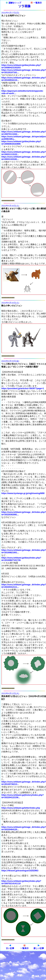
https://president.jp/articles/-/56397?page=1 (23, 388)
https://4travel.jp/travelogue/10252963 (20, 871)
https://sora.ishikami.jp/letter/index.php (21, 808)
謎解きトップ (13, 3)
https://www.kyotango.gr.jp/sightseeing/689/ (23, 493)
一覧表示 (36, 3)
